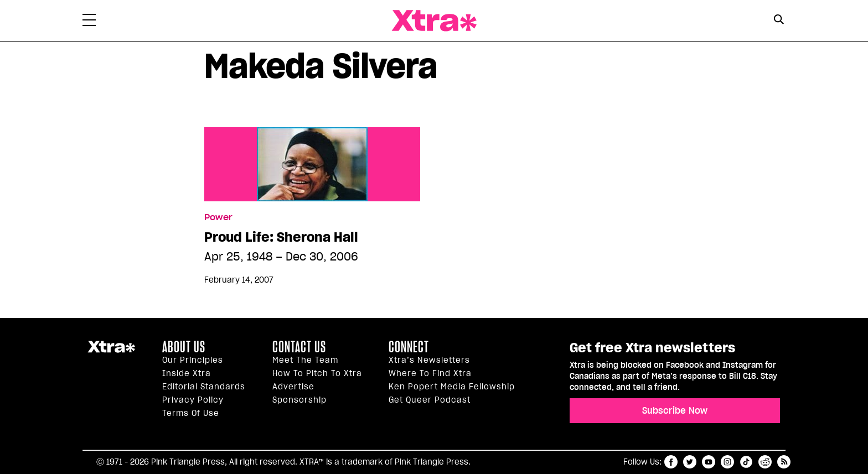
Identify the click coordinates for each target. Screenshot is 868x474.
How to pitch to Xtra (317, 373)
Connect (409, 347)
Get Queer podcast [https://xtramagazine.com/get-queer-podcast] (430, 400)
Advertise (293, 387)
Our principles (193, 360)
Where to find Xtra (430, 373)
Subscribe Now (675, 410)
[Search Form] (779, 21)
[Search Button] (779, 20)
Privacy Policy (193, 400)
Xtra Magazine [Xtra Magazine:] (111, 351)
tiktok (746, 462)
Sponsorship (299, 400)
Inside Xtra (187, 373)
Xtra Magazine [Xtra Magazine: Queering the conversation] (434, 21)
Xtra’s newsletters (429, 360)
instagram (727, 462)
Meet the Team (305, 360)
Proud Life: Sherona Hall (281, 237)
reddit (765, 462)
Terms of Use (191, 413)
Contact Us (299, 347)
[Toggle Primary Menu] (89, 22)
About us (184, 347)
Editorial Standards (204, 387)
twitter (690, 462)
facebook (671, 462)
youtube (709, 462)
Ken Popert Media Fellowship (452, 387)
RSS (784, 462)
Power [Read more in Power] (218, 217)
